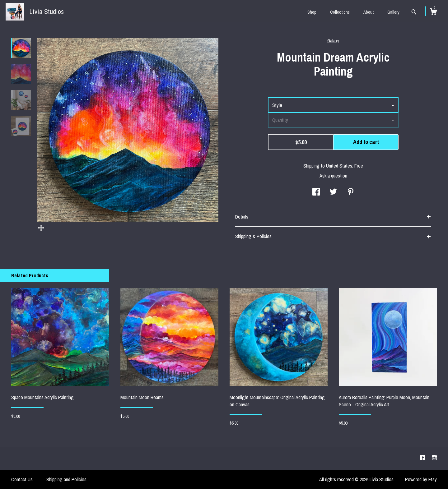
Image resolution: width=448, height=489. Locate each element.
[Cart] (433, 12)
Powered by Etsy (421, 479)
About (369, 12)
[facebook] (423, 458)
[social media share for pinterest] (351, 192)
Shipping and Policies (66, 479)
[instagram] (434, 458)
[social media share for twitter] (333, 192)
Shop (312, 12)
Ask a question (333, 176)
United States (339, 166)
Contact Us (22, 479)
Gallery (393, 12)
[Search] (414, 13)
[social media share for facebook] (316, 192)
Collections (340, 12)
